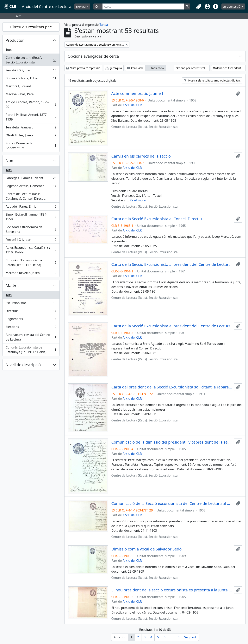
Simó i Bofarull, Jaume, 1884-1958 (31, 217)
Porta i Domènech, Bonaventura (31, 146)
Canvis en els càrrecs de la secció (141, 156)
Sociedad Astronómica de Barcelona (31, 229)
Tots (9, 50)
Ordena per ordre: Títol (191, 68)
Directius (31, 312)
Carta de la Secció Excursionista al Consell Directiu (157, 219)
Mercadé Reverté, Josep (31, 274)
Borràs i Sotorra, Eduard (31, 79)
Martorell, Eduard (31, 87)
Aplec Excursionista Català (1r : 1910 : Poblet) (31, 250)
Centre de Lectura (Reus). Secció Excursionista (31, 60)
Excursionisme (31, 304)
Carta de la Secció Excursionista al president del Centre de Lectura (171, 264)
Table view (155, 68)
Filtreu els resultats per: (31, 27)
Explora (81, 7)
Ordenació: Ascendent (227, 68)
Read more (138, 200)
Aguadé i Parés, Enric (31, 207)
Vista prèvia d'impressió (83, 68)
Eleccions (31, 328)
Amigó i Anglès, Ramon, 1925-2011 (31, 104)
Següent (190, 637)
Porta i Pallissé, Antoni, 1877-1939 (31, 117)
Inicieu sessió (232, 7)
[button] (199, 7)
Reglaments (31, 320)
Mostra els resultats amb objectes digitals (212, 80)
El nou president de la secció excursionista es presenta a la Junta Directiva (172, 590)
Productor (15, 40)
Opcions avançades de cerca (93, 56)
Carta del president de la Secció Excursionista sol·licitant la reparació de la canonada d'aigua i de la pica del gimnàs (172, 387)
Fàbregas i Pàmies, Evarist (31, 179)
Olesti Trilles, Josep (31, 136)
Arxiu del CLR (132, 105)
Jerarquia (114, 68)
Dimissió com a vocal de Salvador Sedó (147, 549)
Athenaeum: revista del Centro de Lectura (31, 337)
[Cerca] (143, 7)
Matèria (13, 286)
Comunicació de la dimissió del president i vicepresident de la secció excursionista (172, 442)
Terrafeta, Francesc (31, 128)
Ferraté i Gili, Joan (31, 71)
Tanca (104, 25)
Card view (135, 68)
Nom (10, 161)
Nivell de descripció (23, 365)
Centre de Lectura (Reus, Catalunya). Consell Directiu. (31, 196)
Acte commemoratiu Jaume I (137, 94)
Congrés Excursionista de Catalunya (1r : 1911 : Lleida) (31, 350)
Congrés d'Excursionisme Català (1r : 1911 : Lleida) (31, 263)
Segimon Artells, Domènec (31, 187)
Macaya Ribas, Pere (31, 95)
